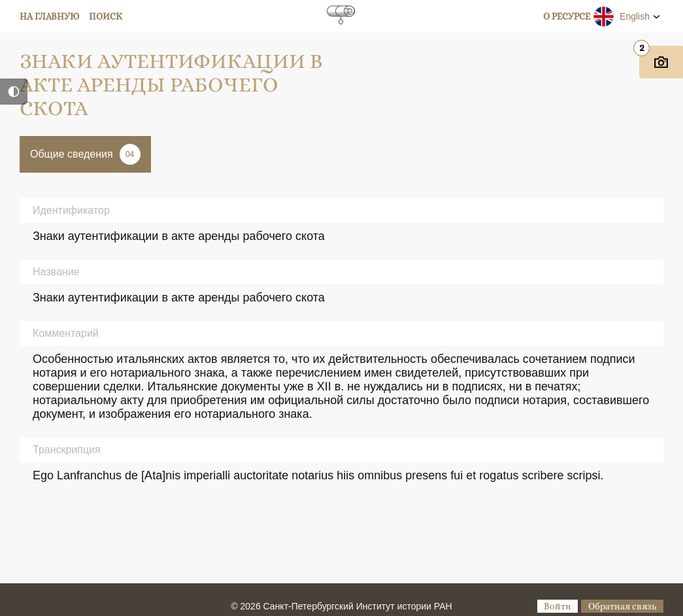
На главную (50, 16)
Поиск (106, 16)
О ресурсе (567, 16)
